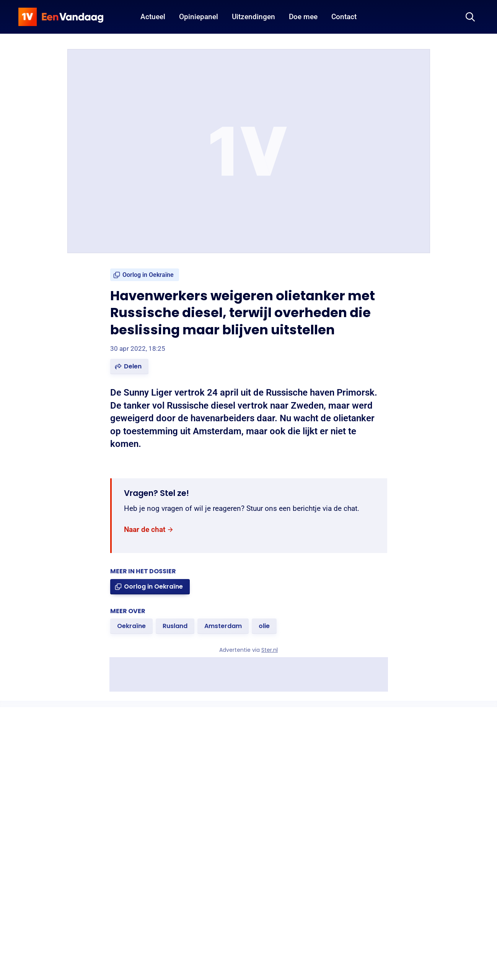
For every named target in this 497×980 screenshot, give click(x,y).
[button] (129, 366)
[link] (145, 275)
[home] (61, 17)
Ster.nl (270, 650)
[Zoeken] (470, 17)
